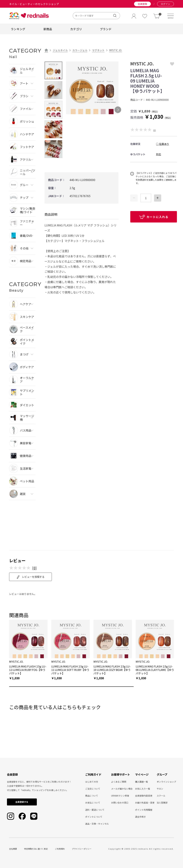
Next (118, 110)
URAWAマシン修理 (120, 796)
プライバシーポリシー (82, 849)
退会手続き (140, 817)
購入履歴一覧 (142, 782)
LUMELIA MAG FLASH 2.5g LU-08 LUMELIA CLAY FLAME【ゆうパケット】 (155, 670)
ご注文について (93, 789)
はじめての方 (92, 782)
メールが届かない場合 (122, 789)
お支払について (93, 803)
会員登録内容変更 (144, 796)
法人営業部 (162, 803)
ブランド (106, 29)
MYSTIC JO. (116, 50)
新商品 (48, 29)
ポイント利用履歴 (144, 810)
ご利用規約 (60, 849)
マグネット (98, 50)
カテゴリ (76, 29)
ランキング (18, 29)
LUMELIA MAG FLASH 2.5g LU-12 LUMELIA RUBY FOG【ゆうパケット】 (28, 670)
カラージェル (80, 50)
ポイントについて (94, 817)
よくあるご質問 (119, 782)
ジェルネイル (60, 50)
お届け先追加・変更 (145, 803)
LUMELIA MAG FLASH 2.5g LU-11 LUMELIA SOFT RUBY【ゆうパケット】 (70, 670)
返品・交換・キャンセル (97, 824)
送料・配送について (95, 810)
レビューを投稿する (30, 577)
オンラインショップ (166, 782)
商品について (92, 796)
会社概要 (13, 849)
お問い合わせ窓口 (120, 803)
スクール (161, 796)
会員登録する (22, 802)
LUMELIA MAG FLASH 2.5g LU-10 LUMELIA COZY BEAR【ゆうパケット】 (112, 670)
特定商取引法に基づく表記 (36, 849)
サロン (160, 789)
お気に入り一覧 (143, 789)
